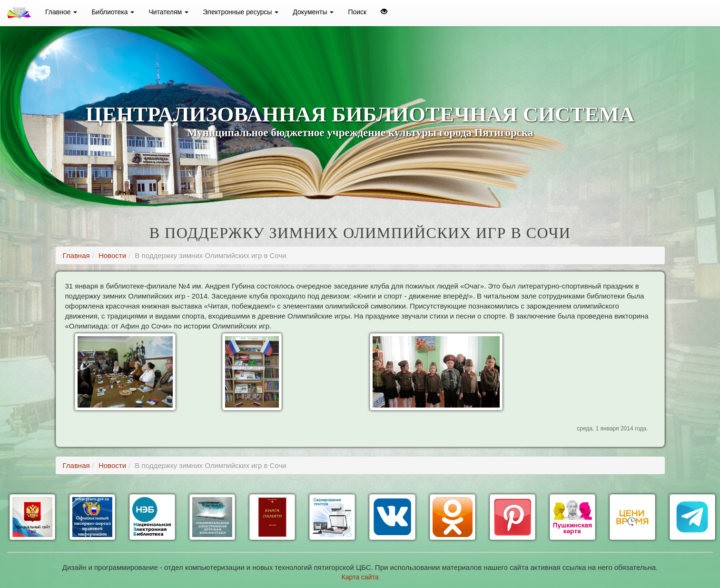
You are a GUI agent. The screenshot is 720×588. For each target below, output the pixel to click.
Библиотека (113, 12)
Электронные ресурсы (241, 12)
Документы (313, 12)
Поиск (357, 12)
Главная (76, 255)
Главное (61, 12)
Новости (112, 255)
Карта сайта (360, 577)
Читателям (168, 12)
